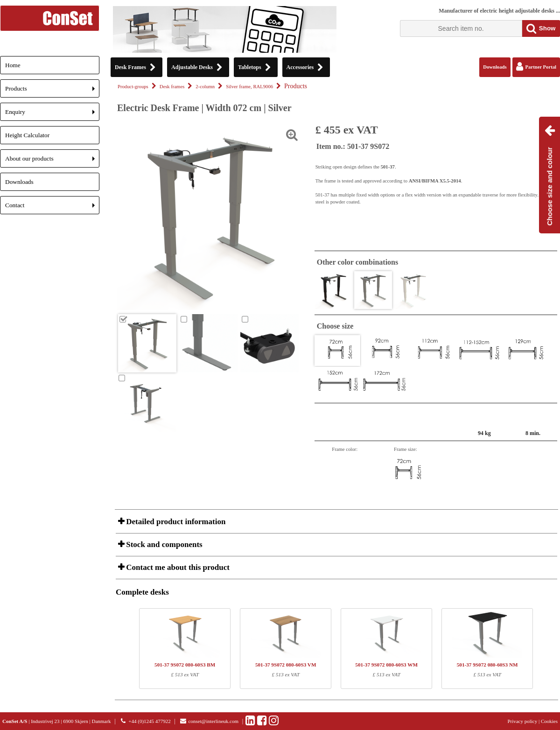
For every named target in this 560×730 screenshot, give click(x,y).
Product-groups (133, 87)
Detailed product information (175, 522)
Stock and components (163, 544)
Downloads (19, 182)
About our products (52, 161)
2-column (205, 87)
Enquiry (52, 115)
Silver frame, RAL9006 (249, 87)
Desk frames (172, 87)
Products (52, 91)
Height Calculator (27, 135)
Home (13, 65)
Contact (52, 208)
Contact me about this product (177, 567)
